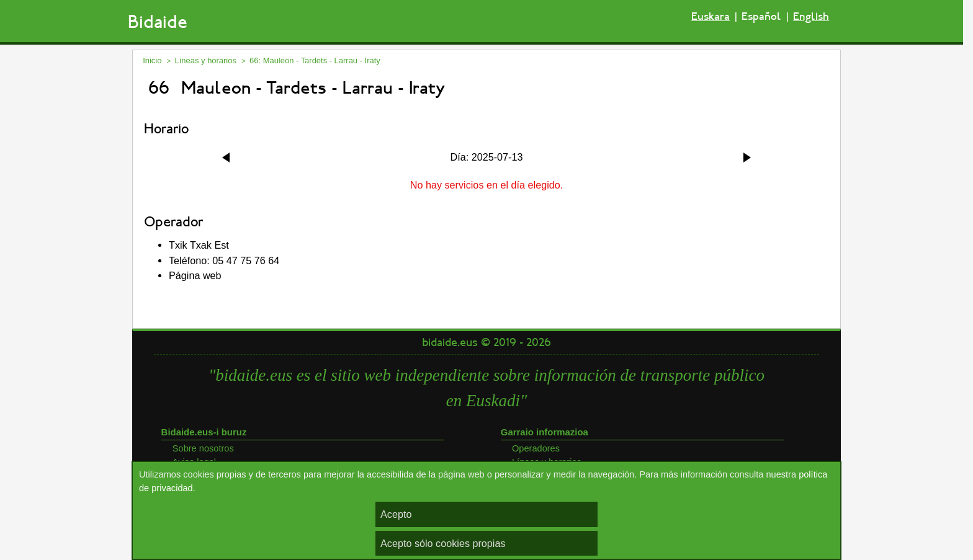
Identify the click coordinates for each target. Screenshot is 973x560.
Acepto (396, 514)
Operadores (536, 448)
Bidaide (158, 22)
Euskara (711, 16)
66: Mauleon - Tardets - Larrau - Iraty (315, 60)
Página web (195, 275)
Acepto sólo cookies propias (443, 543)
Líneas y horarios (206, 60)
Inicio (152, 60)
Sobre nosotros (203, 448)
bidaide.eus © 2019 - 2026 (486, 342)
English (811, 16)
